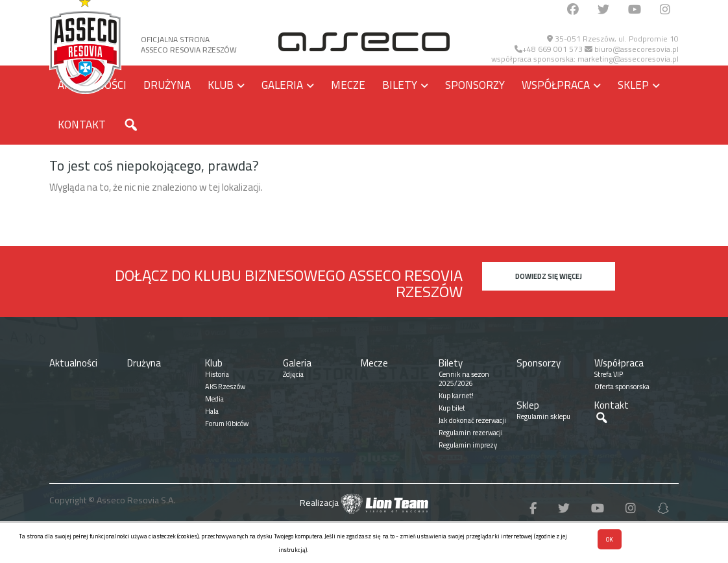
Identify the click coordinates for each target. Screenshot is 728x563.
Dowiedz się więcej (549, 276)
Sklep (633, 85)
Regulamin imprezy (468, 445)
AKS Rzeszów (225, 387)
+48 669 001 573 (549, 49)
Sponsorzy (475, 85)
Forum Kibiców (227, 424)
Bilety (400, 85)
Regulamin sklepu (543, 416)
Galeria (282, 85)
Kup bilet (452, 408)
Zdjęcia (293, 374)
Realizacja (364, 503)
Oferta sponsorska (622, 387)
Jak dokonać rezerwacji (472, 420)
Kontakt (82, 125)
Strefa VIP (609, 374)
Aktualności (73, 363)
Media (214, 399)
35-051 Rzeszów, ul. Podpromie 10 (613, 39)
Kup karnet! (456, 396)
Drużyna (167, 85)
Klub (221, 85)
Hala (212, 411)
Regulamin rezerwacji (471, 433)
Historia (217, 374)
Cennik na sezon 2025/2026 (464, 379)
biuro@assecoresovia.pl (632, 49)
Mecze (348, 85)
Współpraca (556, 85)
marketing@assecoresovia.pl (628, 59)
